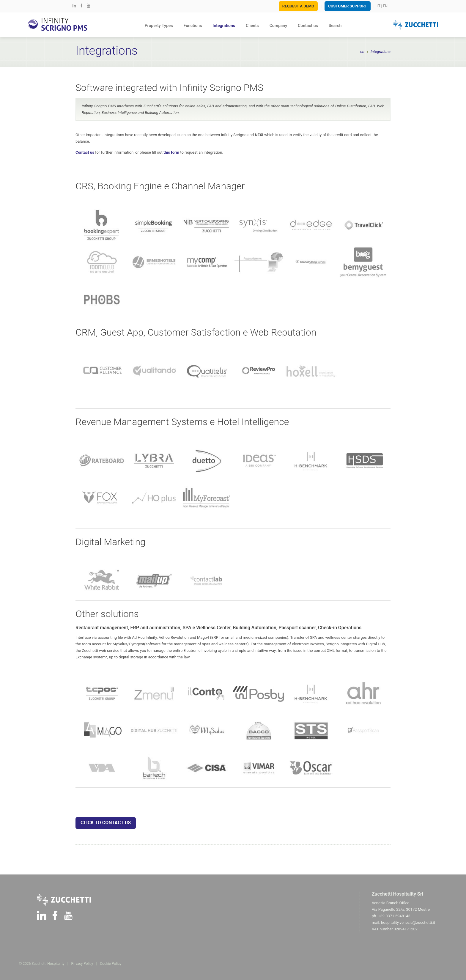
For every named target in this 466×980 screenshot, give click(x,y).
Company (278, 26)
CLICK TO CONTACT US (106, 823)
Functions (193, 26)
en (362, 52)
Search (335, 26)
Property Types (159, 26)
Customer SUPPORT (347, 6)
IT (379, 6)
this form (171, 152)
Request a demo (298, 6)
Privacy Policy (82, 964)
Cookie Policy (111, 964)
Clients (252, 26)
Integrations (224, 26)
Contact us (308, 26)
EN (385, 6)
